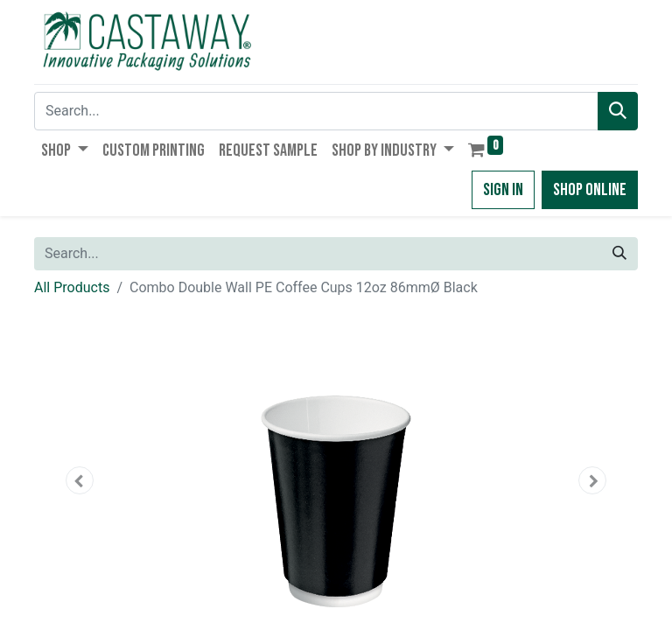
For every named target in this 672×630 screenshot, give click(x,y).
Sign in (503, 190)
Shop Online (590, 190)
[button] (80, 480)
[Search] (618, 111)
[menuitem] (154, 150)
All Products (72, 287)
